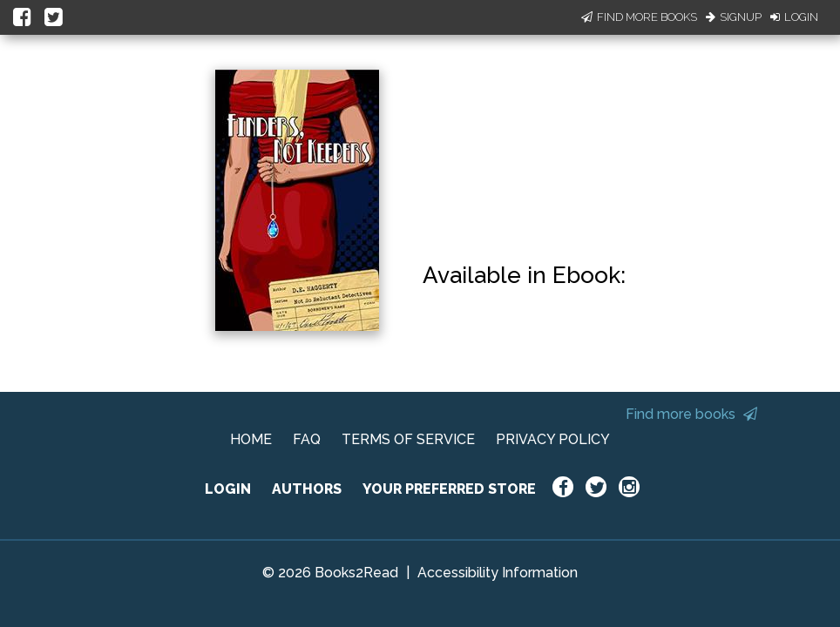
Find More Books (639, 17)
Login (794, 17)
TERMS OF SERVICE (408, 439)
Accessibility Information (498, 573)
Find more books (691, 414)
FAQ (307, 439)
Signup (734, 17)
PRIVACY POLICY (553, 439)
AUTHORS (307, 489)
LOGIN (228, 489)
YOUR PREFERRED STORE (449, 489)
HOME (251, 439)
